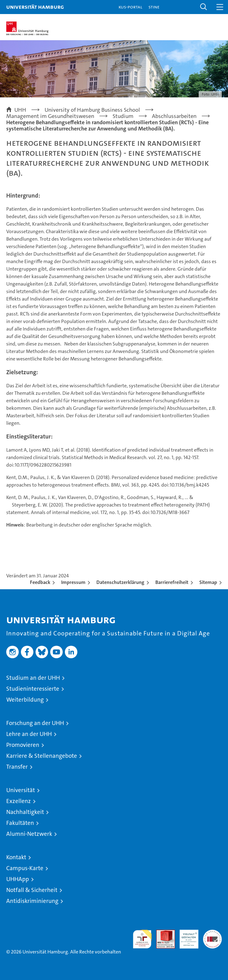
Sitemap (208, 582)
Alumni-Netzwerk (29, 834)
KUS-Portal (130, 7)
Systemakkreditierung (212, 933)
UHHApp (18, 879)
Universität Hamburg (35, 7)
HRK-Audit (186, 936)
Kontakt (16, 857)
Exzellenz (19, 801)
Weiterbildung (25, 700)
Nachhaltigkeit (25, 812)
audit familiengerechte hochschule (142, 939)
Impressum (73, 582)
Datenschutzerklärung (120, 582)
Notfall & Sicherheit (32, 890)
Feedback (40, 582)
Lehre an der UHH (29, 734)
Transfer (17, 767)
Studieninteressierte (33, 689)
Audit (162, 933)
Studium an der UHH (33, 678)
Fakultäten (20, 823)
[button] (204, 7)
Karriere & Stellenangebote (42, 756)
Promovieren (23, 745)
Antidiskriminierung (32, 901)
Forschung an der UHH (35, 723)
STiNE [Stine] (154, 7)
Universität (21, 790)
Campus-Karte (25, 868)
